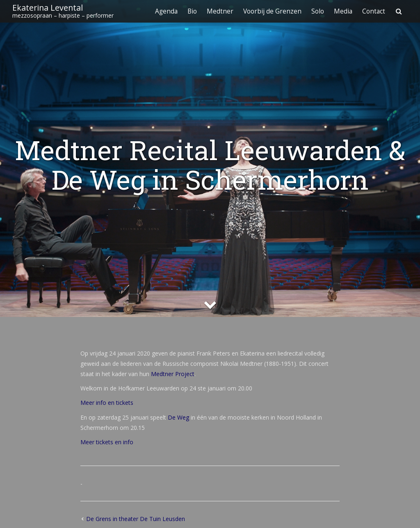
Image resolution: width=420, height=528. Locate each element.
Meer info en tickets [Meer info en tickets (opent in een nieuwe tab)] (107, 403)
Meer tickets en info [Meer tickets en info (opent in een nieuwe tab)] (107, 442)
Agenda (166, 11)
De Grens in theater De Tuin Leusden (136, 519)
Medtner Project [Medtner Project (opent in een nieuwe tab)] (173, 374)
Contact (374, 11)
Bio (192, 11)
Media (343, 11)
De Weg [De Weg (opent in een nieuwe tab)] (178, 417)
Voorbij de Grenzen (272, 11)
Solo (318, 11)
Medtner (220, 11)
